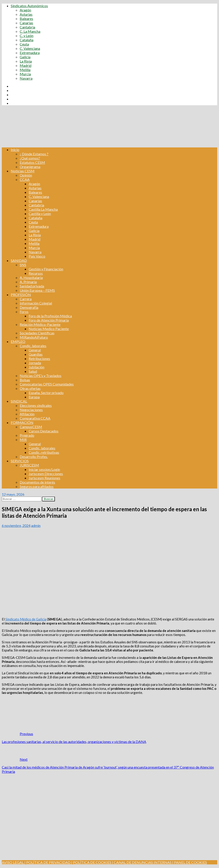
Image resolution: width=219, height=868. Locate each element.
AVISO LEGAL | (14, 862)
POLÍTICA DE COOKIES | (93, 862)
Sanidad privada (32, 286)
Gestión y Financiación (46, 269)
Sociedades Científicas (37, 333)
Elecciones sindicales (36, 405)
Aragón (25, 10)
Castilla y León (40, 214)
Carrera (26, 299)
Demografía (29, 307)
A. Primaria (28, 282)
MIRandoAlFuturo (34, 337)
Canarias (26, 23)
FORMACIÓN (22, 422)
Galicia (25, 57)
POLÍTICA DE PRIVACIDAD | (49, 862)
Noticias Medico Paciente (49, 329)
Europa (34, 397)
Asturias (26, 14)
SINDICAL (19, 401)
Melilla (25, 70)
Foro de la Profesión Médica (50, 316)
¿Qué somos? (30, 158)
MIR (23, 439)
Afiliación (27, 414)
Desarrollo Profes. (34, 457)
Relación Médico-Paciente (40, 324)
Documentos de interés (37, 482)
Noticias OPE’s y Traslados (41, 376)
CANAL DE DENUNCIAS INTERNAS (142, 862)
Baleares (26, 19)
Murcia (25, 74)
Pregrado (27, 435)
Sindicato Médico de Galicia (26, 619)
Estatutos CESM (32, 162)
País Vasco (37, 256)
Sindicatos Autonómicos (29, 6)
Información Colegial (36, 303)
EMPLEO (18, 341)
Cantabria (27, 27)
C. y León (27, 36)
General (35, 350)
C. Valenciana (30, 48)
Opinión (26, 175)
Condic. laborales (33, 346)
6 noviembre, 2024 (16, 525)
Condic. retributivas (44, 452)
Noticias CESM (23, 171)
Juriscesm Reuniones (44, 478)
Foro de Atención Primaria (49, 320)
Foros (24, 312)
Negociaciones (31, 410)
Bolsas (25, 380)
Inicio (15, 150)
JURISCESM (29, 465)
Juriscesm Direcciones (46, 474)
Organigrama (30, 167)
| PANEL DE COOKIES (189, 862)
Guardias (36, 354)
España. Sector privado (46, 393)
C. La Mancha (30, 31)
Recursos (36, 273)
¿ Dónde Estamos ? (34, 154)
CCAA (25, 179)
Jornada (35, 363)
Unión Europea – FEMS (37, 290)
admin (36, 525)
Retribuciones (39, 358)
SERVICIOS (20, 461)
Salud (33, 371)
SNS (23, 265)
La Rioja (26, 61)
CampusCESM (31, 427)
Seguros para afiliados (37, 486)
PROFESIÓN (21, 295)
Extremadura (30, 53)
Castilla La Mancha (43, 209)
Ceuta (24, 44)
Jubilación (36, 367)
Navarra (26, 78)
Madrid (26, 65)
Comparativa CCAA (35, 418)
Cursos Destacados (44, 431)
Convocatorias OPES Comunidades (47, 384)
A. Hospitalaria (31, 277)
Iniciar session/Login (44, 469)
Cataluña (27, 40)
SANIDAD (19, 260)
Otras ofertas (30, 388)
